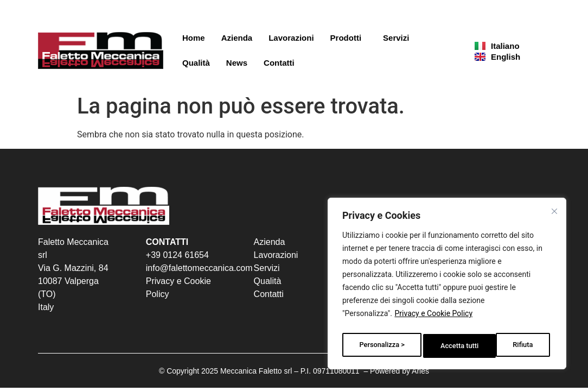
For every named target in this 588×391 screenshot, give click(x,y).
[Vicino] (556, 213)
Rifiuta (451, 346)
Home (194, 38)
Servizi (396, 38)
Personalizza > (382, 346)
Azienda (237, 38)
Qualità (196, 63)
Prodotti (349, 38)
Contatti (279, 63)
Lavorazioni (291, 38)
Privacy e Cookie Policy (433, 319)
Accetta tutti (516, 346)
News (237, 63)
